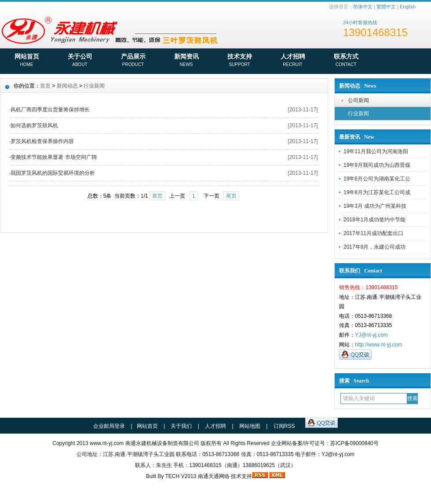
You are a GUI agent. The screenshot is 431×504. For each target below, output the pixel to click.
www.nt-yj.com (107, 443)
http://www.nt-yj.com (378, 345)
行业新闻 (358, 114)
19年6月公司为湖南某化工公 (377, 179)
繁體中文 (386, 7)
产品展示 (133, 61)
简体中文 (363, 7)
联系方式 (346, 61)
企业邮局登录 (109, 426)
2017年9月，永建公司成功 (374, 247)
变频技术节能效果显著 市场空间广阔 (53, 157)
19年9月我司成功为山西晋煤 (377, 165)
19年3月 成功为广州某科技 (375, 206)
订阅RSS (284, 426)
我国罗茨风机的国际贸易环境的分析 (53, 173)
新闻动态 (67, 86)
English (408, 7)
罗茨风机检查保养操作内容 (42, 141)
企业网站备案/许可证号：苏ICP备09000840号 (325, 443)
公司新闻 (358, 100)
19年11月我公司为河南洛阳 (376, 151)
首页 (45, 86)
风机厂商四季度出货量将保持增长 (50, 110)
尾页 (231, 196)
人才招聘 (293, 61)
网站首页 (27, 61)
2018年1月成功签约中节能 (374, 220)
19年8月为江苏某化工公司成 (377, 192)
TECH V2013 (181, 476)
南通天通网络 (214, 476)
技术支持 (239, 61)
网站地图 (250, 426)
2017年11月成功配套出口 (373, 233)
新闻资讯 (186, 61)
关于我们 (181, 426)
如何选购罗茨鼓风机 (34, 125)
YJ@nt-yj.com (371, 335)
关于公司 (80, 61)
